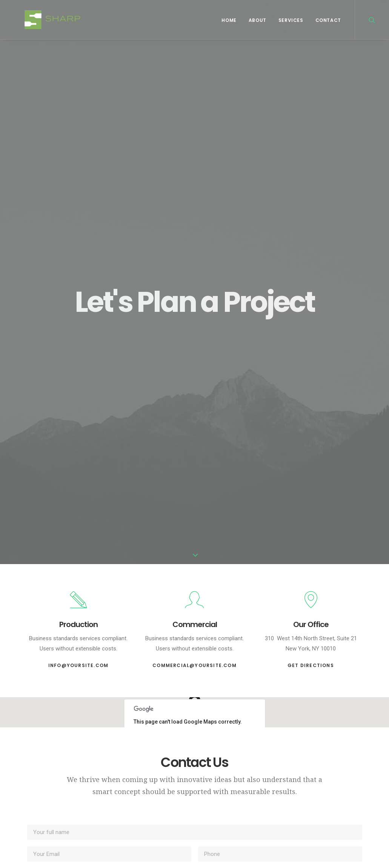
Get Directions (311, 665)
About (258, 20)
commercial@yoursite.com (194, 665)
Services (291, 20)
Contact (328, 20)
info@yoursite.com (78, 665)
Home (229, 20)
